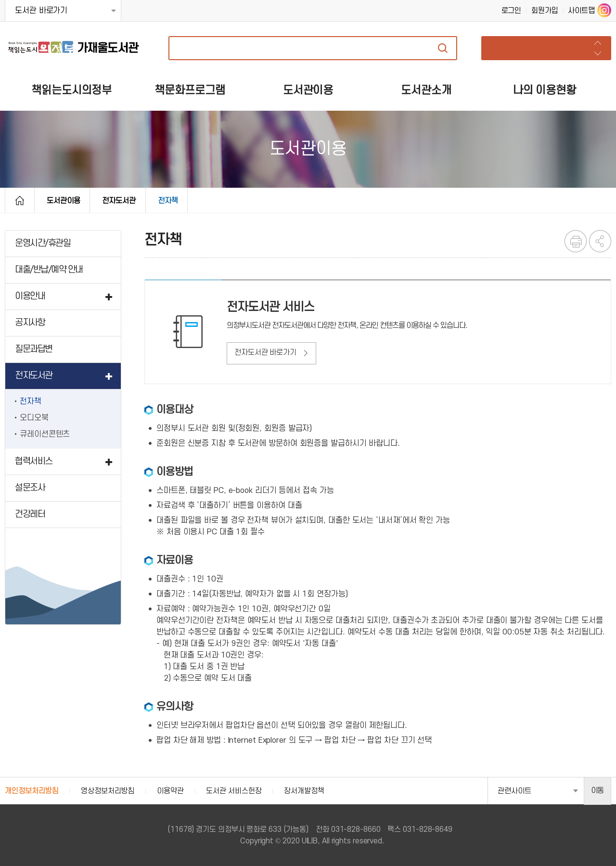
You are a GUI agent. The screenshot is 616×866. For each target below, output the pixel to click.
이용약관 (170, 791)
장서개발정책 (304, 791)
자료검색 (443, 48)
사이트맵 (581, 11)
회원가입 (545, 11)
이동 (598, 790)
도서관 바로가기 (41, 11)
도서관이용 (64, 201)
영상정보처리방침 (108, 791)
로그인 (512, 11)
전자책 (168, 201)
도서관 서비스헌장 (234, 791)
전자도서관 (119, 201)
